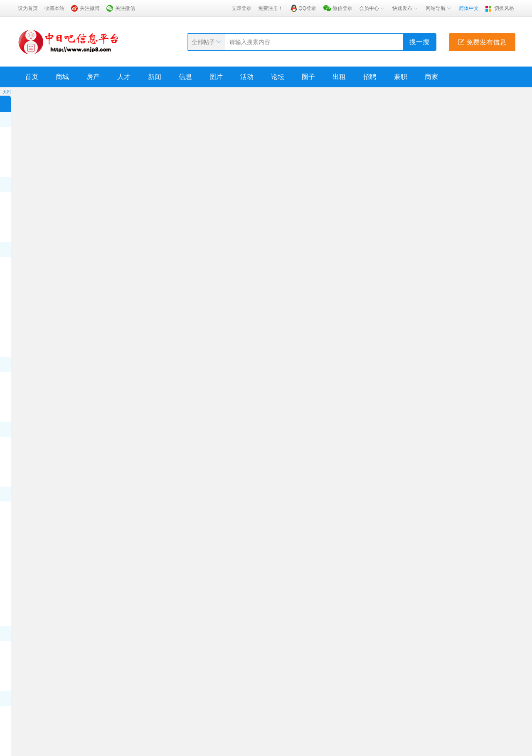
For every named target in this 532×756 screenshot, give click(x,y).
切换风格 (504, 8)
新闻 (155, 77)
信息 (185, 77)
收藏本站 (54, 8)
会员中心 (372, 8)
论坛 (278, 77)
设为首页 (28, 8)
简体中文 (469, 8)
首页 (32, 77)
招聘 (370, 77)
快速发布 (406, 8)
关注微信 (125, 8)
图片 (216, 77)
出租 (339, 77)
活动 (247, 77)
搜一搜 (419, 42)
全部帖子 (203, 42)
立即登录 (241, 8)
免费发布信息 (482, 42)
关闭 (7, 92)
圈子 (308, 77)
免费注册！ (271, 8)
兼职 (401, 77)
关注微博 (90, 8)
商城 (62, 77)
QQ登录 (307, 8)
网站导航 (439, 8)
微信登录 (342, 8)
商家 (431, 77)
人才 (124, 77)
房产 (93, 77)
